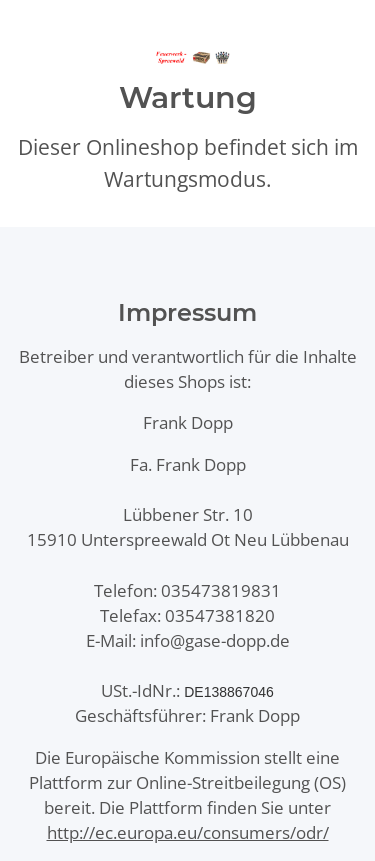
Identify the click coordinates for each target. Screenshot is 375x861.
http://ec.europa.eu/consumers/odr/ (188, 832)
